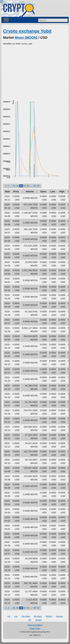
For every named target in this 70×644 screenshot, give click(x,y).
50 (38, 186)
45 (28, 186)
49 (35, 186)
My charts (38, 616)
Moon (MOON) (26, 38)
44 (25, 186)
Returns (49, 616)
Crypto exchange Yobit (27, 31)
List (9, 616)
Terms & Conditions (35, 625)
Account (59, 616)
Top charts (26, 616)
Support (38, 620)
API (30, 620)
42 (18, 186)
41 (14, 186)
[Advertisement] (35, 71)
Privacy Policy (35, 628)
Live (16, 616)
